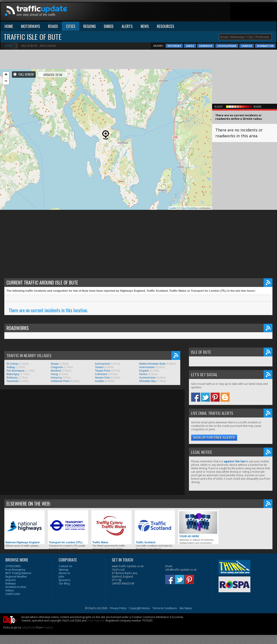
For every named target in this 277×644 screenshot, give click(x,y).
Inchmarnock (102, 364)
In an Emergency (15, 570)
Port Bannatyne (15, 371)
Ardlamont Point (60, 381)
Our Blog (64, 583)
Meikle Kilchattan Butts (152, 364)
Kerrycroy (56, 378)
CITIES (71, 26)
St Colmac (12, 364)
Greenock (267, 46)
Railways (11, 583)
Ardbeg (11, 367)
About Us (64, 573)
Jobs (61, 577)
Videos (10, 590)
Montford (56, 371)
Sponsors (64, 580)
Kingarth (144, 371)
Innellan (100, 381)
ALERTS (127, 26)
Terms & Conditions (165, 608)
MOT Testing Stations (18, 573)
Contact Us (65, 566)
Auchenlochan (147, 378)
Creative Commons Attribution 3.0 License (157, 617)
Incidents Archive (16, 587)
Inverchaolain (147, 367)
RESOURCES (166, 26)
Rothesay (235, 46)
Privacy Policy (118, 608)
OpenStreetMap (190, 208)
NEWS (145, 26)
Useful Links (13, 594)
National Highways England (24, 528)
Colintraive (101, 374)
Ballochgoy (13, 374)
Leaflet (173, 208)
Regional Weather (16, 577)
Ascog (54, 374)
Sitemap (64, 570)
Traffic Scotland (155, 528)
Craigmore (57, 367)
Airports (10, 580)
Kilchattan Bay (147, 381)
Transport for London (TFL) (68, 528)
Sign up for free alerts (214, 438)
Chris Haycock (96, 621)
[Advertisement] (198, 12)
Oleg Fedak (29, 627)
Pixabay (48, 627)
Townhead (12, 381)
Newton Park (102, 378)
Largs (251, 46)
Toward (99, 367)
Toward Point (102, 371)
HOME (9, 26)
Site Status (186, 608)
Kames (143, 374)
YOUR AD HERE (198, 525)
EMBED (109, 26)
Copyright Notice (139, 608)
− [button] (6, 81)
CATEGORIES (13, 566)
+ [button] (6, 75)
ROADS (53, 26)
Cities (9, 46)
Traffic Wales (111, 528)
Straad (54, 364)
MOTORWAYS (31, 26)
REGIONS (90, 26)
